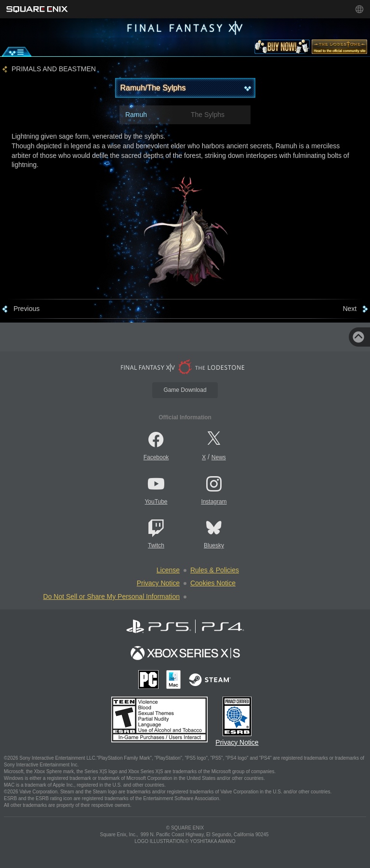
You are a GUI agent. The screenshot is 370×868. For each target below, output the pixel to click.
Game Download (185, 390)
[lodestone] (339, 49)
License (168, 570)
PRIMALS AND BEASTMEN (54, 69)
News (219, 457)
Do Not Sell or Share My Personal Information (112, 596)
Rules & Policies (215, 570)
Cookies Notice (213, 583)
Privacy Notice (158, 583)
